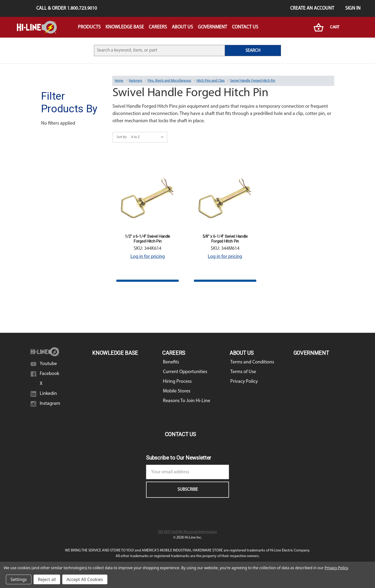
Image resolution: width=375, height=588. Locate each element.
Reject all (47, 579)
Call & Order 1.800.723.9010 (67, 8)
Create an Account (312, 8)
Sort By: (122, 137)
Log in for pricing (148, 257)
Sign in (353, 8)
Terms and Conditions (252, 362)
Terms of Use (243, 372)
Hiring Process (177, 382)
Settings (19, 579)
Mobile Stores (177, 391)
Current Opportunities (185, 372)
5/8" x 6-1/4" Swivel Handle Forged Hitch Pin (225, 239)
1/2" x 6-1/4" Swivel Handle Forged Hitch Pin (148, 239)
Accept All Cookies (85, 579)
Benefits (171, 362)
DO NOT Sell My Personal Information (188, 532)
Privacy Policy (244, 382)
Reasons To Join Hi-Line (187, 401)
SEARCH (253, 51)
